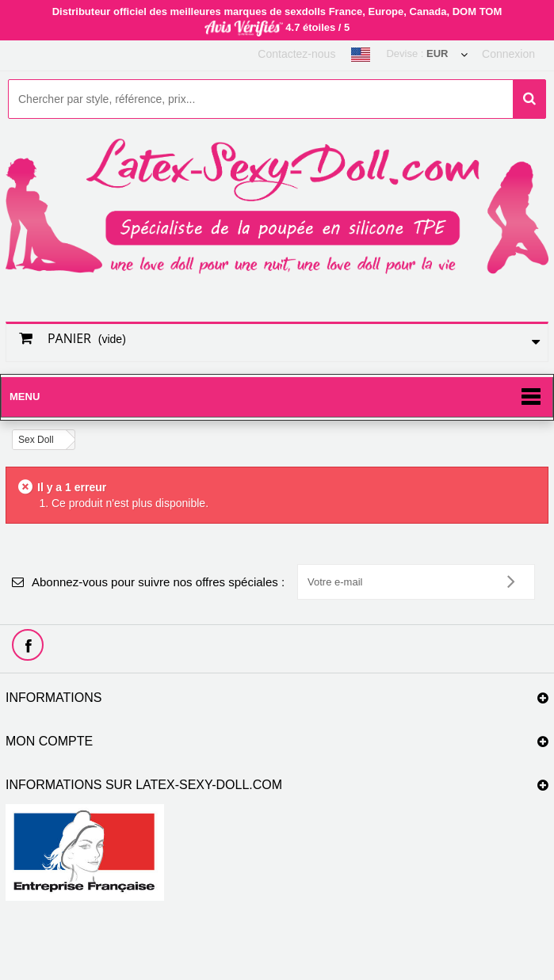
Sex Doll (36, 440)
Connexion (508, 54)
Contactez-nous (296, 54)
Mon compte (49, 741)
